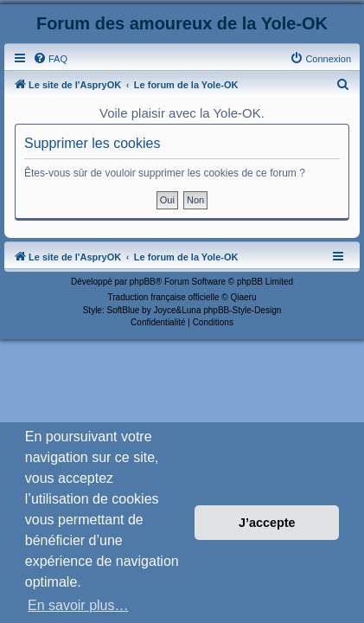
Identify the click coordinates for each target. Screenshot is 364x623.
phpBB (143, 282)
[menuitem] (50, 59)
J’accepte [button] (267, 523)
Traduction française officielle (164, 297)
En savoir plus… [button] (78, 605)
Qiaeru (243, 297)
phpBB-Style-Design (242, 310)
